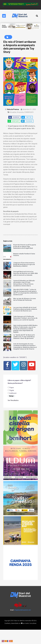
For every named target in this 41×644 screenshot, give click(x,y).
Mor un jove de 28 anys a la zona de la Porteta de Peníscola (25, 299)
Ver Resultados (13, 415)
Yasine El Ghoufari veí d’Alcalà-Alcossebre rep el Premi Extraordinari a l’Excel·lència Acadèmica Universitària (24, 283)
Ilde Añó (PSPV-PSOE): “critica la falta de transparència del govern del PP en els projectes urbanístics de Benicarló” (25, 292)
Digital (12, 405)
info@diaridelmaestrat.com (22, 624)
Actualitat (13, 112)
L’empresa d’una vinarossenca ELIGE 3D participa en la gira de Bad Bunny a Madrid (24, 264)
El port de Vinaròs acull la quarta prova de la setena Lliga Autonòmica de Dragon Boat (25, 246)
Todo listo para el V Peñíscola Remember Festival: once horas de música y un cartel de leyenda (25, 318)
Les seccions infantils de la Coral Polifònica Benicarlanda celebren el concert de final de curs (25, 309)
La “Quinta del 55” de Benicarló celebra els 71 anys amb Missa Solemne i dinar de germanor (24, 337)
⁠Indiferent (13, 407)
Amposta (20, 112)
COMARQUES (29, 112)
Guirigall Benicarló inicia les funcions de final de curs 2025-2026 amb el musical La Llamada (25, 273)
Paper (12, 402)
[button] (4, 16)
